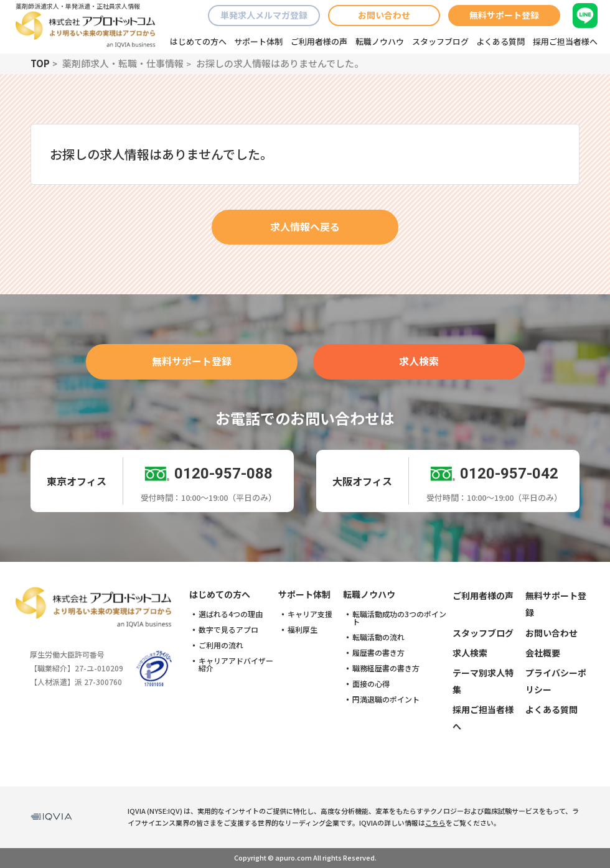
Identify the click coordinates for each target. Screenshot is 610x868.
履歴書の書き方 (378, 653)
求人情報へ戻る (305, 226)
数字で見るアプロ (228, 630)
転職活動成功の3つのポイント (399, 618)
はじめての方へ (198, 41)
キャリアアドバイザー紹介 (236, 665)
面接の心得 (371, 684)
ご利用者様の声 (319, 41)
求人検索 (419, 361)
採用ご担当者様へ (565, 41)
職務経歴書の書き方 (386, 668)
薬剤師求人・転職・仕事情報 (123, 63)
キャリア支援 (310, 614)
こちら (435, 823)
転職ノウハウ (380, 41)
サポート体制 (258, 41)
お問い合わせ (384, 15)
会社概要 (543, 653)
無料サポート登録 (504, 15)
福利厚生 (303, 630)
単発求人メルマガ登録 (264, 15)
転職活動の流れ (378, 637)
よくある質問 (500, 41)
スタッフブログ (440, 41)
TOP (40, 63)
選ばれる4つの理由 (231, 614)
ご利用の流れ (221, 645)
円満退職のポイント (386, 699)
